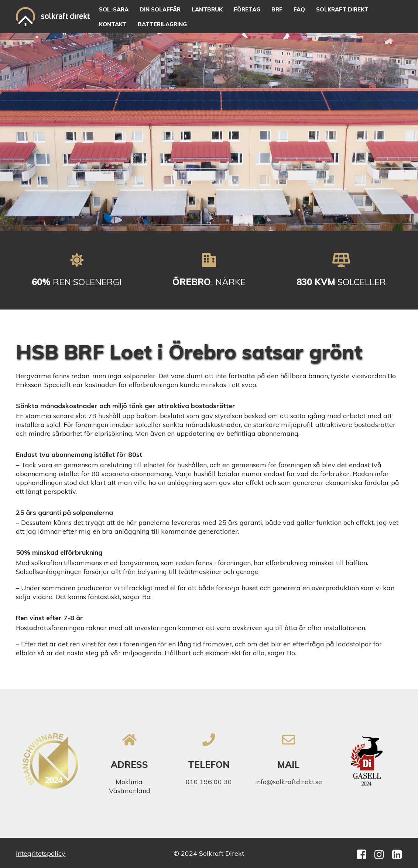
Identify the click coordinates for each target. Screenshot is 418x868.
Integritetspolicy (41, 853)
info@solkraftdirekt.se (289, 782)
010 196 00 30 (209, 782)
